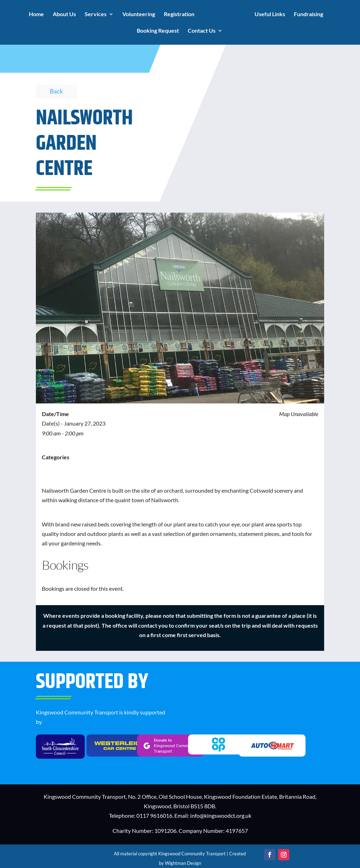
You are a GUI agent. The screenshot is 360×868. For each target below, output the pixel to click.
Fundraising (308, 14)
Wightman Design (183, 863)
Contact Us (202, 31)
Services (96, 14)
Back (56, 91)
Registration (179, 14)
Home (36, 14)
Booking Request (158, 31)
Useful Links (270, 14)
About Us (64, 14)
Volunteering (139, 14)
